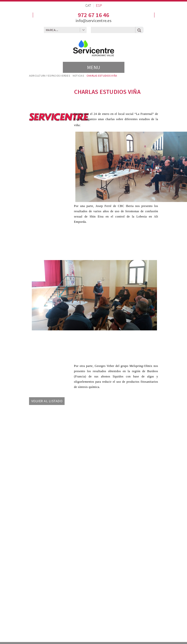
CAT (88, 5)
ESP (99, 5)
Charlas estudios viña (102, 76)
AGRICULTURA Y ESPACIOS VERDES (50, 76)
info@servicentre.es (93, 21)
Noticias (78, 76)
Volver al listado (47, 401)
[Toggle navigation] (94, 67)
